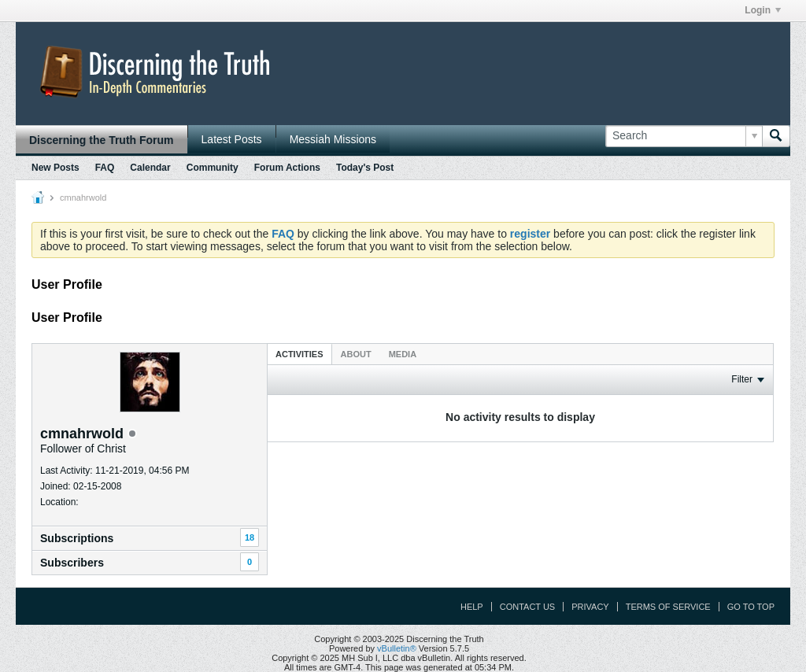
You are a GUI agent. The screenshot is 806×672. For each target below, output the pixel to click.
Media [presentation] (403, 354)
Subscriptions (77, 538)
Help (472, 607)
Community (213, 168)
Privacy (590, 607)
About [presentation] (356, 354)
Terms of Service (668, 607)
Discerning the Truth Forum (102, 140)
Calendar (150, 168)
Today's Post (365, 168)
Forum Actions (287, 168)
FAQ (105, 168)
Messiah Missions (333, 139)
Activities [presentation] (299, 354)
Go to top (751, 607)
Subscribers (72, 563)
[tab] (299, 354)
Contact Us (528, 607)
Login (763, 10)
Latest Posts (232, 139)
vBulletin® (397, 648)
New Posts (55, 168)
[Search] (684, 136)
